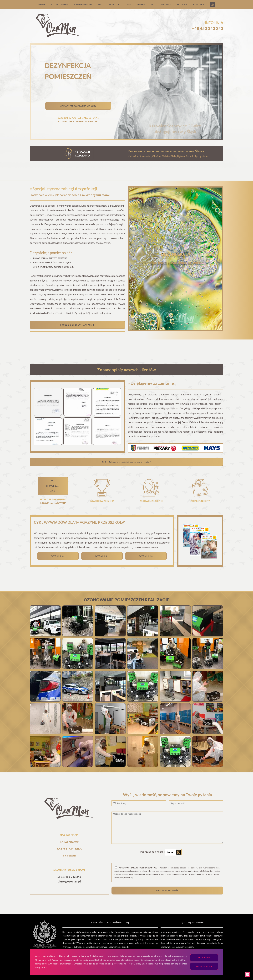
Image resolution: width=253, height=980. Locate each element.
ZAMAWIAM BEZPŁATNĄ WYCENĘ (78, 106)
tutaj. (131, 878)
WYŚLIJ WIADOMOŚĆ (167, 890)
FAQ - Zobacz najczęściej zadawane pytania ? (127, 462)
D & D (128, 5)
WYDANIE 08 (58, 556)
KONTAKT (199, 5)
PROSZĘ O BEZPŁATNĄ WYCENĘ (77, 325)
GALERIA (166, 5)
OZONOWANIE (60, 5)
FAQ (153, 5)
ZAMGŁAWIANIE (83, 5)
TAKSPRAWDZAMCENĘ (53, 486)
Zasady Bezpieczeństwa (80, 947)
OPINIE (141, 5)
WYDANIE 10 (146, 556)
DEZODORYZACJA (109, 5)
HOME (42, 5)
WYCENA (182, 5)
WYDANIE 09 (102, 556)
